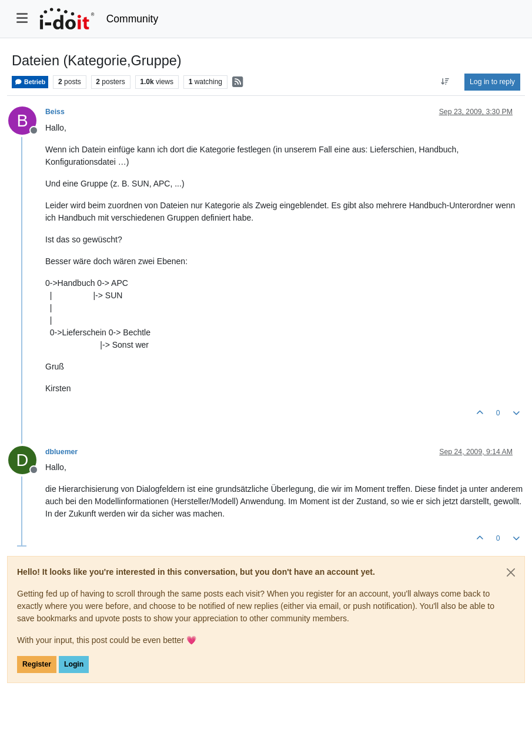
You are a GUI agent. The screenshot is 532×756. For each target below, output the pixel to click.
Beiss (55, 112)
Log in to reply (492, 82)
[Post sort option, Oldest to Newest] (445, 82)
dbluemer (61, 452)
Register (37, 664)
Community (133, 19)
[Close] (511, 572)
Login (74, 664)
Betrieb (30, 82)
